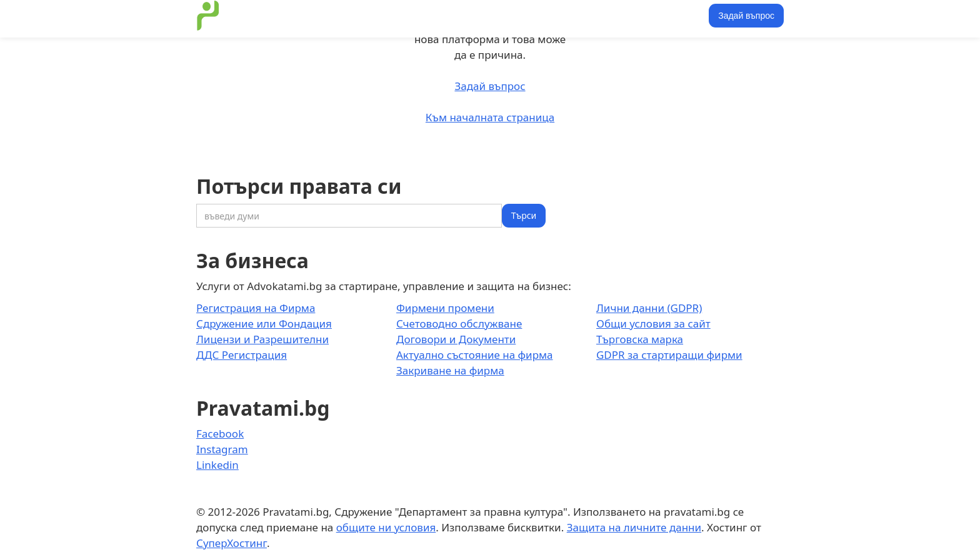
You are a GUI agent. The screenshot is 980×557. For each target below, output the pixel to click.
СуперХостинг (232, 543)
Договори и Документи (456, 339)
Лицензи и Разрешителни (262, 339)
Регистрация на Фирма (256, 308)
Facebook (220, 434)
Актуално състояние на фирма (475, 355)
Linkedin (217, 465)
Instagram (222, 449)
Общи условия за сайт (653, 324)
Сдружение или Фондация (264, 324)
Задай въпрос (746, 16)
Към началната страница (490, 117)
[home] (208, 16)
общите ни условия (386, 527)
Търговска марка (640, 339)
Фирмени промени (445, 308)
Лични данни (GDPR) (649, 308)
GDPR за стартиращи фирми (669, 355)
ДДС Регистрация (242, 355)
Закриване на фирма (450, 370)
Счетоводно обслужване (459, 324)
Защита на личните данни (634, 527)
